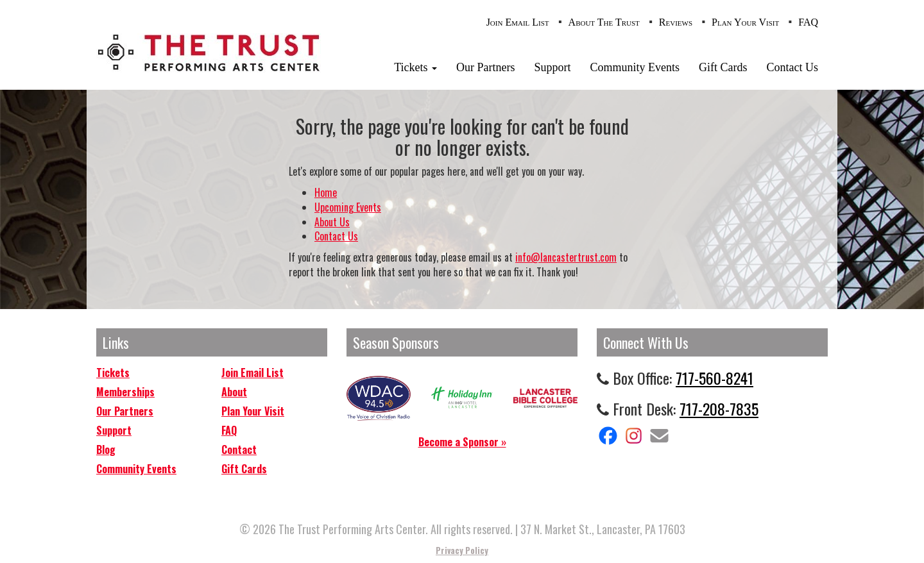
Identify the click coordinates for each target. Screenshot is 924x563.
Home (326, 192)
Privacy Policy (462, 550)
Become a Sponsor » (462, 442)
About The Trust (604, 22)
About (234, 392)
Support (552, 67)
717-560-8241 (714, 378)
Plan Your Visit (745, 22)
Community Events (635, 67)
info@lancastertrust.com (566, 257)
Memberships (125, 392)
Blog (106, 450)
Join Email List (518, 22)
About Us (332, 222)
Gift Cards (723, 67)
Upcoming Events (348, 207)
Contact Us (793, 67)
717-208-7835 (719, 408)
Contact (239, 450)
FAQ (808, 22)
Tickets (415, 67)
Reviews (676, 22)
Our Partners (485, 67)
